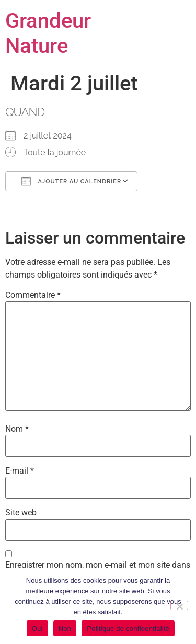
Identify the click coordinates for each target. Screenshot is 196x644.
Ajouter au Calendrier (71, 181)
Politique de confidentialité (128, 629)
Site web (21, 513)
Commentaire (33, 295)
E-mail (20, 471)
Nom (17, 429)
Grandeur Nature (48, 33)
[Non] (179, 605)
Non (65, 629)
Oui (37, 629)
